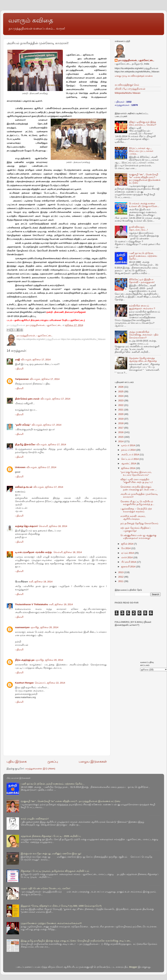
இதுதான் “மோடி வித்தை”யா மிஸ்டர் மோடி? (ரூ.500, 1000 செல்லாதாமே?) (61, 906)
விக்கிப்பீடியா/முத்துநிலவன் (130, 89)
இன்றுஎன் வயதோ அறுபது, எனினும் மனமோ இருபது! (51, 854)
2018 (121, 423)
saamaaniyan (22, 627)
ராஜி (17, 360)
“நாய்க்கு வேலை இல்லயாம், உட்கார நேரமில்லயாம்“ (136, 474)
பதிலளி (19, 369)
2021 (121, 410)
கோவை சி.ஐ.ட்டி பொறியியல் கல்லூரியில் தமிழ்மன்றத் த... (137, 503)
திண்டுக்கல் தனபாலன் (27, 399)
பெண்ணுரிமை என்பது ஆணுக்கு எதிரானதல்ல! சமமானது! (138, 537)
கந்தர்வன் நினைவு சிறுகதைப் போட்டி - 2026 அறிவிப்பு (51, 836)
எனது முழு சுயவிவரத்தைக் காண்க (134, 76)
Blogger (133, 967)
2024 (121, 396)
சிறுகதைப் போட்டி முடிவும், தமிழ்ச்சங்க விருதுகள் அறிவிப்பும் (55, 871)
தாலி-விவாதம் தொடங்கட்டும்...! (138, 228)
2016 (121, 432)
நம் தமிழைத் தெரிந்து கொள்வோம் (139, 523)
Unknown (20, 467)
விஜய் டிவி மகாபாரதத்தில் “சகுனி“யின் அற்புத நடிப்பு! (136, 481)
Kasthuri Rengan (24, 683)
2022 (121, 405)
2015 (121, 437)
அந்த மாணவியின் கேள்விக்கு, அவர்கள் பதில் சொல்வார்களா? (144, 335)
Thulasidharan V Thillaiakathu (32, 604)
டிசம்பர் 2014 (128, 445)
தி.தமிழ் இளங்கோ (25, 445)
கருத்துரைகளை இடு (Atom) (40, 769)
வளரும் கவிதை (31, 20)
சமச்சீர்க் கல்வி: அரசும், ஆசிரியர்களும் (133, 518)
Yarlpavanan (22, 379)
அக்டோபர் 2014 (130, 455)
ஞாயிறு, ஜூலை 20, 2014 (44, 627)
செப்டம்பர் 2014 (130, 459)
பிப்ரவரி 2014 (129, 562)
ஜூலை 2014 (129, 468)
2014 (121, 441)
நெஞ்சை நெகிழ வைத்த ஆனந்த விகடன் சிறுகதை (143, 360)
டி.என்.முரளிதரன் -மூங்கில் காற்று (34, 552)
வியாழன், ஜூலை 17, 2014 (36, 360)
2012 (121, 577)
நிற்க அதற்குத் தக (25, 660)
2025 (121, 391)
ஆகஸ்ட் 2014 (129, 463)
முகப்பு (53, 762)
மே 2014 (126, 548)
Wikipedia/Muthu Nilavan (128, 93)
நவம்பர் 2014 (129, 450)
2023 (121, 400)
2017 (121, 428)
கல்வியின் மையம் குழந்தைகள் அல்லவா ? (142, 307)
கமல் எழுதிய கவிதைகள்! (35, 819)
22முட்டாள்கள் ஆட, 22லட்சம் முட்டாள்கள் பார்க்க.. (141, 151)
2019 (121, 419)
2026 (121, 387)
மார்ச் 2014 (127, 557)
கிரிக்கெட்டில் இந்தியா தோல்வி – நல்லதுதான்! (142, 281)
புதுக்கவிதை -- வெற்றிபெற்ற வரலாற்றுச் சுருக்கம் (136, 510)
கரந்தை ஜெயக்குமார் (26, 526)
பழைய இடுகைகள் (93, 762)
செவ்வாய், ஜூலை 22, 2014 (50, 683)
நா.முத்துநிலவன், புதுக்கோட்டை (136, 60)
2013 (121, 572)
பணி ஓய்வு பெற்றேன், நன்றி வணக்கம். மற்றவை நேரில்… (143, 256)
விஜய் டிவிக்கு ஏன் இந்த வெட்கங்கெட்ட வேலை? (143, 123)
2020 (121, 414)
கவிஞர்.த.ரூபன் (24, 487)
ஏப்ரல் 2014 (128, 553)
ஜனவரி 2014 (129, 567)
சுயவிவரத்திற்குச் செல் (127, 85)
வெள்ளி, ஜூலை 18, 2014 (53, 526)
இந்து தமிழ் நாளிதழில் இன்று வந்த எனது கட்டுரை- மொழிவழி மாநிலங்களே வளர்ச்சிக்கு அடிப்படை (76, 941)
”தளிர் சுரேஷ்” (23, 425)
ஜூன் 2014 (128, 544)
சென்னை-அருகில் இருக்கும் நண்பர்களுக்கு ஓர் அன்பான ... (139, 488)
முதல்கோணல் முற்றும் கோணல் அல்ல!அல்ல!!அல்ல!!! (51, 923)
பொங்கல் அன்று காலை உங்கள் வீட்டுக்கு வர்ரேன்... (144, 205)
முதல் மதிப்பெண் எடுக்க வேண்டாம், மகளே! (46, 888)
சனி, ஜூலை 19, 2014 (41, 582)
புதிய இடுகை (17, 762)
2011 (121, 581)
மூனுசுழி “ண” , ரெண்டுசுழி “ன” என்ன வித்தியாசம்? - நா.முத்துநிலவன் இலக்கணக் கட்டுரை (145, 179)
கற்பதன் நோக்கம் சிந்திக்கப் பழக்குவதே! (136, 529)
